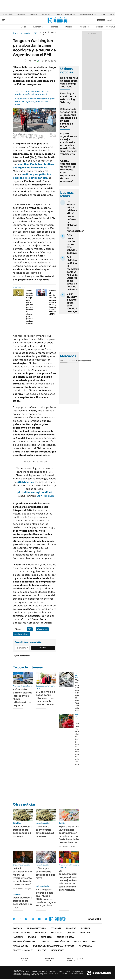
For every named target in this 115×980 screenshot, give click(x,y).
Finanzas (54, 27)
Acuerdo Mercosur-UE (88, 14)
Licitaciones (58, 950)
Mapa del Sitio (21, 946)
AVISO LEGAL (85, 946)
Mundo (27, 33)
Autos (45, 941)
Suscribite (43, 648)
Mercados (41, 933)
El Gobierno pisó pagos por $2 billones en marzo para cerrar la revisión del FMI (46, 698)
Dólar (23, 27)
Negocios (84, 27)
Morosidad (21, 14)
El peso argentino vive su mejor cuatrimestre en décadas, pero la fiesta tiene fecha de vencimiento (69, 144)
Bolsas (70, 361)
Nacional (18, 937)
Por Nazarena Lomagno (22, 889)
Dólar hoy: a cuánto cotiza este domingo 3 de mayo (68, 98)
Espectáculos (61, 941)
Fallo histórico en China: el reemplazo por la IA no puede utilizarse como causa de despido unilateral (73, 273)
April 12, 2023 (46, 496)
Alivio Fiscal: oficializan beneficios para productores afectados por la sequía (32, 93)
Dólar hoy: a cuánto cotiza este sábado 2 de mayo (72, 244)
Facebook (20, 919)
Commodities (79, 361)
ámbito (16, 33)
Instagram (26, 919)
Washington (42, 629)
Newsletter (109, 27)
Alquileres (33, 14)
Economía (38, 27)
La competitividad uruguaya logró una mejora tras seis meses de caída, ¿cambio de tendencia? (68, 880)
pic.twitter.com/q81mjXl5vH (35, 492)
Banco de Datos (21, 933)
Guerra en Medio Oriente (66, 14)
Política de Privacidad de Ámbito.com (54, 946)
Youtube (39, 919)
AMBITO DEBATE (77, 960)
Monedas (64, 361)
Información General (25, 941)
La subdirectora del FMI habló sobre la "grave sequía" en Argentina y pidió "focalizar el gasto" (35, 101)
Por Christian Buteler (67, 847)
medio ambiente (21, 634)
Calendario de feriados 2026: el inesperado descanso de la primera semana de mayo (69, 118)
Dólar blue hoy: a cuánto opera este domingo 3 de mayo (69, 82)
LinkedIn (33, 919)
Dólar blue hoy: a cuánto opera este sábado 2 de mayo (72, 303)
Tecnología (80, 941)
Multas (42, 950)
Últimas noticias (36, 928)
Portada (18, 928)
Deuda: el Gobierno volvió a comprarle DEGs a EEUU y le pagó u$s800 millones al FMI (54, 302)
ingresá (109, 20)
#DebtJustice (26, 482)
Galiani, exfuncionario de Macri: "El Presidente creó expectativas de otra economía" (68, 171)
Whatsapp (46, 919)
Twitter (14, 919)
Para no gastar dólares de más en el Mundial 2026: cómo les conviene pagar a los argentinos (46, 897)
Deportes (46, 937)
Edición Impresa (65, 937)
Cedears (87, 361)
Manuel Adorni (47, 14)
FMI (36, 33)
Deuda (103, 14)
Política (69, 27)
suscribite (101, 20)
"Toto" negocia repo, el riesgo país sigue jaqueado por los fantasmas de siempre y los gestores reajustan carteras (31, 307)
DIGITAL (26, 960)
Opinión (100, 27)
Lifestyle (85, 933)
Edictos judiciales (23, 950)
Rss (94, 941)
